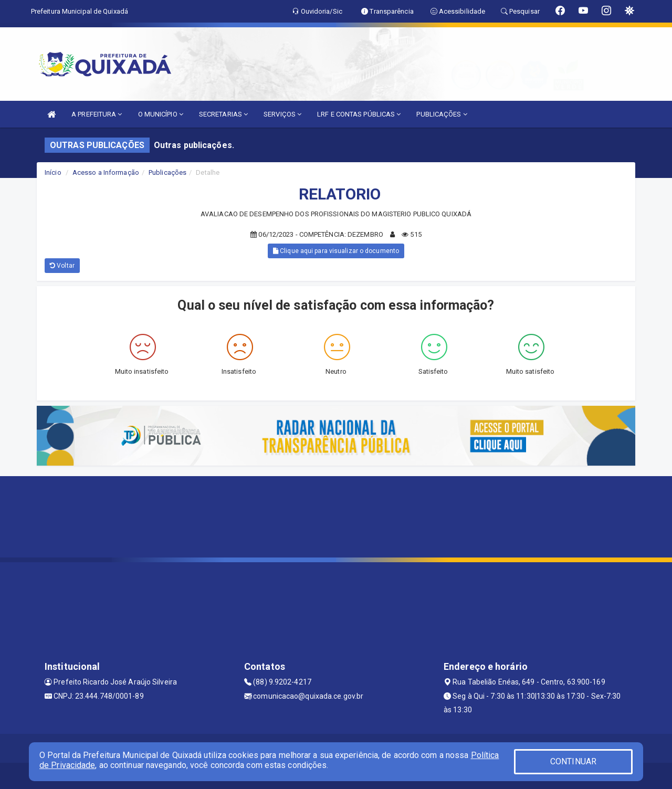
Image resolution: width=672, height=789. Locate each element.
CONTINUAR (573, 761)
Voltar (62, 266)
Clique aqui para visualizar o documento (336, 251)
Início (53, 172)
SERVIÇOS (282, 114)
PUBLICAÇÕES (442, 114)
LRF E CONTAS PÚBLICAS (359, 114)
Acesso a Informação (106, 172)
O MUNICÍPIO (161, 114)
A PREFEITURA (97, 114)
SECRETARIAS (223, 114)
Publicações (167, 172)
